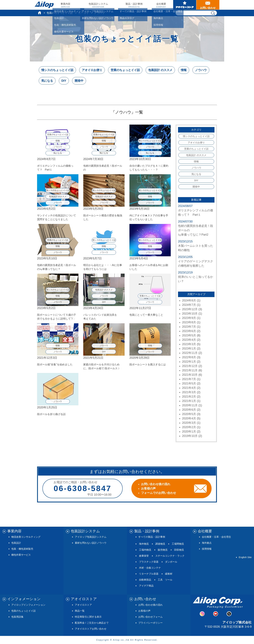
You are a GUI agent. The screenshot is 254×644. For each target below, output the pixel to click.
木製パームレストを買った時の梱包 (196, 248)
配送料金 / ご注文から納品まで (92, 623)
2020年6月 (189, 410)
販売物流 (163, 550)
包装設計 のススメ (160, 70)
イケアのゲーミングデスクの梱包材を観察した (196, 264)
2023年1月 (189, 349)
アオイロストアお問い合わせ (91, 629)
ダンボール (171, 562)
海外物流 (144, 544)
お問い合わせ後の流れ (150, 605)
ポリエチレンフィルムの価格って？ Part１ (196, 213)
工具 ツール (165, 580)
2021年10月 (190, 375)
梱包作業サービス (21, 555)
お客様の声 (144, 611)
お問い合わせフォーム (150, 617)
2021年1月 (189, 401)
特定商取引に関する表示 (88, 617)
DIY (64, 81)
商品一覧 (80, 611)
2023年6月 (189, 331)
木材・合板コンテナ (150, 568)
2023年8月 (189, 322)
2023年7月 (189, 327)
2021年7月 (189, 379)
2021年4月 (189, 388)
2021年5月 (189, 383)
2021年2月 (189, 397)
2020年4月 (189, 418)
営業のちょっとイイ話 (125, 70)
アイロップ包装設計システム (91, 537)
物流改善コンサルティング (26, 537)
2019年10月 (190, 436)
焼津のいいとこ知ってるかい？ (196, 279)
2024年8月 (189, 300)
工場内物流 (145, 550)
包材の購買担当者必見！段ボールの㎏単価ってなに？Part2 (196, 230)
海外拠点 (207, 543)
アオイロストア (83, 605)
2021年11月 (190, 370)
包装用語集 (17, 617)
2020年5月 (189, 414)
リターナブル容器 (149, 574)
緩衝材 (169, 574)
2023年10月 (190, 314)
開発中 (79, 81)
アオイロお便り (92, 70)
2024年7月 (189, 305)
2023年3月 (189, 344)
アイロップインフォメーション (28, 605)
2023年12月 (190, 309)
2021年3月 (189, 392)
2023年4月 (189, 340)
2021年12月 (190, 366)
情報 (184, 70)
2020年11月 (190, 405)
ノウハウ (201, 70)
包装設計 (16, 543)
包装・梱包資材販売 (22, 549)
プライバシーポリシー (150, 623)
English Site (245, 557)
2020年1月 (189, 432)
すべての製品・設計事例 (152, 537)
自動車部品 (145, 580)
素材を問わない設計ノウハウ (91, 543)
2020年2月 (189, 427)
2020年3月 (189, 423)
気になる (47, 81)
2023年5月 (189, 335)
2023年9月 (189, 318)
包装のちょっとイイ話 (60, 13)
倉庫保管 (144, 556)
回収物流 (179, 550)
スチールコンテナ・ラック (170, 556)
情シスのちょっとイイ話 (57, 70)
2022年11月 (190, 353)
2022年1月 (189, 362)
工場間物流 (178, 544)
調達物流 (160, 544)
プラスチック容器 (149, 562)
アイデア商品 (146, 586)
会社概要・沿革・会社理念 (216, 537)
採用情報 (207, 549)
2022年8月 (189, 357)
